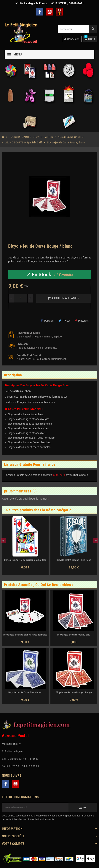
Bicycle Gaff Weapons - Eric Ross (74, 560)
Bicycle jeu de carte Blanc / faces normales (25, 635)
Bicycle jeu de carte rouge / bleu (74, 635)
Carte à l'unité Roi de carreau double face (25, 560)
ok (83, 807)
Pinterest (82, 321)
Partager (48, 321)
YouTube (49, 12)
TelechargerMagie (59, 12)
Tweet (64, 321)
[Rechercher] (77, 29)
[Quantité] (21, 298)
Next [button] (96, 541)
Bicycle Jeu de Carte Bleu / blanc (25, 692)
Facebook (40, 12)
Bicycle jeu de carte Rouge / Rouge (74, 692)
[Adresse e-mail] (35, 807)
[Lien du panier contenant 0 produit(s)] (90, 39)
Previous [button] (3, 541)
